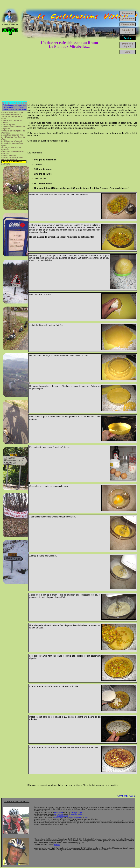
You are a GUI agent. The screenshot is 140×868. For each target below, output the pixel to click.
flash (86, 818)
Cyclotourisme (128, 19)
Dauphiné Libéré (76, 812)
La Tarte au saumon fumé (13, 135)
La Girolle (6, 164)
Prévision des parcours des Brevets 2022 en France (14, 106)
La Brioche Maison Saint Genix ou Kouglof (12, 158)
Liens (127, 52)
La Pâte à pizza (8, 125)
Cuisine (128, 38)
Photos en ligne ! (128, 45)
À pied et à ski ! (128, 31)
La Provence (59, 812)
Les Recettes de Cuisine (12, 112)
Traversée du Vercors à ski (14, 109)
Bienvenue (128, 13)
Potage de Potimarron (11, 114)
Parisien (57, 845)
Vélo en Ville (128, 24)
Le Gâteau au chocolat (12, 141)
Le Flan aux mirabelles (12, 162)
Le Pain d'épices (9, 155)
